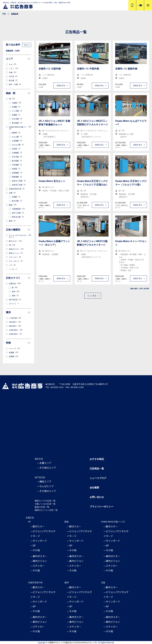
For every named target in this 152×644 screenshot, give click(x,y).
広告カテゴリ (18, 278)
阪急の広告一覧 (42, 507)
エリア (18, 59)
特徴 (18, 343)
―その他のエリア (47, 468)
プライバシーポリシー (102, 507)
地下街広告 (40, 477)
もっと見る (92, 296)
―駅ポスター (38, 526)
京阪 (103, 583)
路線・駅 (18, 93)
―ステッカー (38, 566)
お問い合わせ (97, 497)
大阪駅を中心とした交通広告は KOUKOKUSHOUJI (68, 643)
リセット (27, 45)
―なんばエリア (45, 486)
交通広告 (30, 518)
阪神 (67, 583)
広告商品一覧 (97, 469)
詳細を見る (61, 86)
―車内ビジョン (39, 561)
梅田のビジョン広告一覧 (46, 510)
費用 (18, 312)
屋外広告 (39, 459)
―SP (33, 545)
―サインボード (39, 541)
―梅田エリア (44, 481)
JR (29, 522)
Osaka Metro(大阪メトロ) (113, 522)
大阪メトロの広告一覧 (45, 504)
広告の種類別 (18, 230)
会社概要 (94, 488)
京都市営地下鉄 (35, 583)
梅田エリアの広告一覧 (45, 501)
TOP (4, 14)
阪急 (67, 522)
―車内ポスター (39, 556)
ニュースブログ (98, 478)
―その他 (35, 550)
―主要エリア (44, 463)
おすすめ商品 (97, 459)
